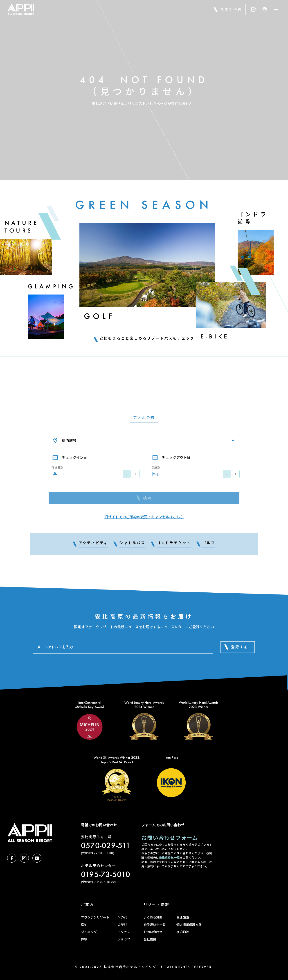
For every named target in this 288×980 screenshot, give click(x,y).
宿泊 (84, 925)
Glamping (52, 286)
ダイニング (89, 932)
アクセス (124, 932)
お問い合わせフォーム (170, 838)
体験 (84, 939)
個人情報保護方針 (189, 925)
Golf (99, 316)
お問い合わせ (153, 932)
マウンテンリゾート (95, 917)
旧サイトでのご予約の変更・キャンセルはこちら (144, 517)
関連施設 (183, 917)
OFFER (123, 925)
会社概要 (150, 939)
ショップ (124, 939)
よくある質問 (153, 917)
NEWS (123, 917)
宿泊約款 (183, 932)
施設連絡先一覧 (169, 858)
